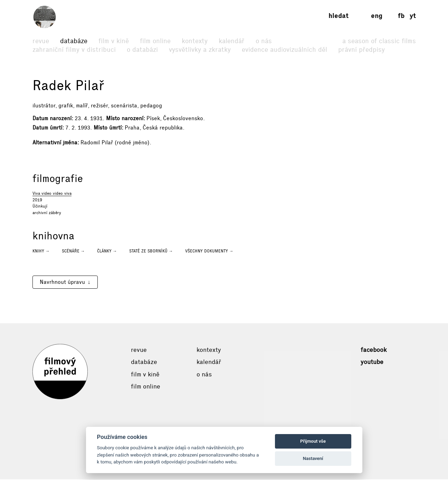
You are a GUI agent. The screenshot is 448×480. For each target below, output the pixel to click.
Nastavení (313, 458)
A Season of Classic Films (379, 41)
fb (401, 16)
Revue (41, 41)
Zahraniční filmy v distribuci (74, 50)
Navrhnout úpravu (62, 283)
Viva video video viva (52, 194)
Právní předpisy (361, 50)
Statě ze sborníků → (151, 252)
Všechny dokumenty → (209, 252)
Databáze (74, 41)
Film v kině (114, 41)
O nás (264, 41)
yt (413, 16)
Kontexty (195, 41)
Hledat (339, 16)
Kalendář (232, 41)
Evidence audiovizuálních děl (284, 50)
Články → (107, 252)
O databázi (142, 50)
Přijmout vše (313, 441)
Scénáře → (73, 252)
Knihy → (41, 252)
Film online (155, 41)
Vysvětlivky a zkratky (200, 50)
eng (377, 16)
